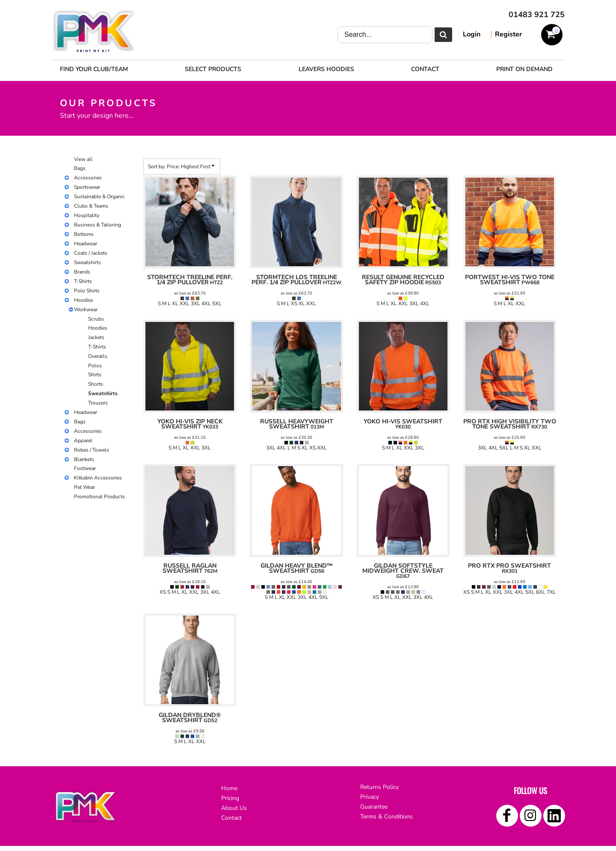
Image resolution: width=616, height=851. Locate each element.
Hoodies (84, 300)
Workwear (86, 309)
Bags (80, 168)
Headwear (86, 244)
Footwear (85, 468)
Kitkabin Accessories (98, 478)
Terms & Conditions (386, 817)
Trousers (98, 403)
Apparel (83, 440)
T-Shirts (83, 281)
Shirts (95, 375)
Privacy (370, 797)
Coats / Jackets (91, 253)
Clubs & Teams (91, 206)
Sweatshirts (87, 262)
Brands (82, 272)
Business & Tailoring (98, 225)
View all (83, 159)
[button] (213, 69)
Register (508, 34)
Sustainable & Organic (99, 196)
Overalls (98, 356)
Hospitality (87, 215)
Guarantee (374, 807)
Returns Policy (379, 787)
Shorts (96, 384)
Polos (95, 366)
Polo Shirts (87, 291)
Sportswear (87, 187)
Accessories (88, 178)
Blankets (84, 459)
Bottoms (84, 234)
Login (472, 34)
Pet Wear (84, 487)
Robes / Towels (92, 450)
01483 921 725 (537, 15)
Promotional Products (99, 497)
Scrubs (96, 319)
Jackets (96, 337)
